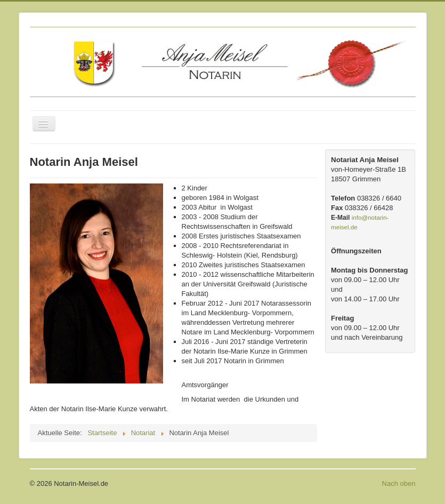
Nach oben (399, 483)
